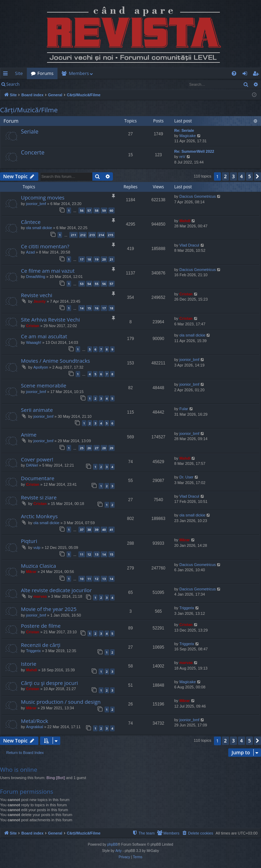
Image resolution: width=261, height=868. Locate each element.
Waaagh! (34, 342)
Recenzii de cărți (41, 645)
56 (82, 210)
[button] (258, 176)
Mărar (185, 540)
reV (182, 157)
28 (104, 448)
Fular (184, 409)
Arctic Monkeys (39, 516)
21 (112, 259)
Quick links (7, 75)
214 (101, 235)
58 (97, 210)
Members (79, 73)
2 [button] (225, 176)
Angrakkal (35, 727)
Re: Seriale (184, 130)
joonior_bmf (36, 204)
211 (73, 235)
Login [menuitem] (246, 75)
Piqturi (29, 541)
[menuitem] (137, 73)
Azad (30, 252)
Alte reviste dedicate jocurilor (56, 590)
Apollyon (41, 367)
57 (89, 210)
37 (82, 530)
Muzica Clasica (39, 566)
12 (89, 554)
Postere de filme (41, 626)
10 (82, 579)
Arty (118, 851)
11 (82, 554)
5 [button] (250, 176)
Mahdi (185, 221)
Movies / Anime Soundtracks (55, 361)
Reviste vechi (37, 295)
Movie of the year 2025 (49, 609)
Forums (45, 73)
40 (104, 530)
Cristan (186, 294)
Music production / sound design (61, 702)
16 (97, 308)
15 (89, 308)
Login (35, 84)
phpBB (113, 844)
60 (112, 210)
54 (89, 284)
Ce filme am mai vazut (48, 271)
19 (97, 259)
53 (82, 284)
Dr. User (186, 477)
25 (82, 448)
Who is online (19, 769)
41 (112, 530)
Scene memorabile (44, 385)
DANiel (32, 465)
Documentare (38, 478)
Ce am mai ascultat (44, 336)
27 (97, 448)
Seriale (30, 131)
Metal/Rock (34, 721)
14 (82, 308)
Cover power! (37, 459)
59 (104, 210)
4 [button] (241, 176)
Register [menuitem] (257, 75)
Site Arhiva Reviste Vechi (50, 319)
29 (112, 448)
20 (104, 259)
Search (13, 84)
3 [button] (233, 176)
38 (89, 530)
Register (58, 84)
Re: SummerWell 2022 (194, 151)
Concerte (33, 152)
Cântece (31, 222)
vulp (37, 548)
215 (111, 235)
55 (97, 284)
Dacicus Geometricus (198, 196)
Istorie (29, 664)
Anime (29, 435)
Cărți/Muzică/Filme (29, 110)
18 (89, 259)
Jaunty (40, 301)
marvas (40, 596)
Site (19, 73)
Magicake (188, 136)
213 (92, 235)
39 (97, 530)
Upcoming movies (43, 197)
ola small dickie (39, 228)
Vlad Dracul (189, 245)
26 (89, 448)
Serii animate (37, 410)
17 (82, 259)
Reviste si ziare (39, 497)
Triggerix (187, 608)
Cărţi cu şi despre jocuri (49, 683)
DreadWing (36, 277)
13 (97, 554)
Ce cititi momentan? (45, 246)
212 (83, 235)
